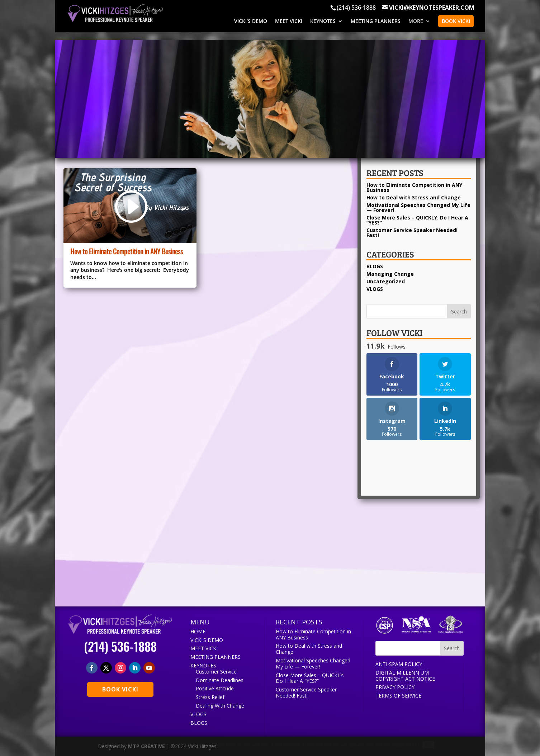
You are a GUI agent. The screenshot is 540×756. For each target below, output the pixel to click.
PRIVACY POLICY (395, 687)
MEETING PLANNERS (376, 22)
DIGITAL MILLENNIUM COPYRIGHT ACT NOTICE (405, 676)
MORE (416, 22)
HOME (198, 631)
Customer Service (216, 672)
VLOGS (375, 289)
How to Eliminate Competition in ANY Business (127, 251)
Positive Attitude (215, 688)
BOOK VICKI (456, 21)
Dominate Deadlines (220, 680)
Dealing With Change (220, 706)
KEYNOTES (323, 22)
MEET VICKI (289, 22)
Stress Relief (210, 697)
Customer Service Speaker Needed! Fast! (412, 233)
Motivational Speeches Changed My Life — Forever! (418, 207)
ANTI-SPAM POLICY (399, 664)
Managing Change (390, 274)
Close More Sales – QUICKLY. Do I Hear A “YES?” (417, 220)
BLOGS (375, 266)
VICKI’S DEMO (251, 22)
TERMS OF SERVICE (398, 696)
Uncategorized (386, 281)
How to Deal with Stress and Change (414, 197)
